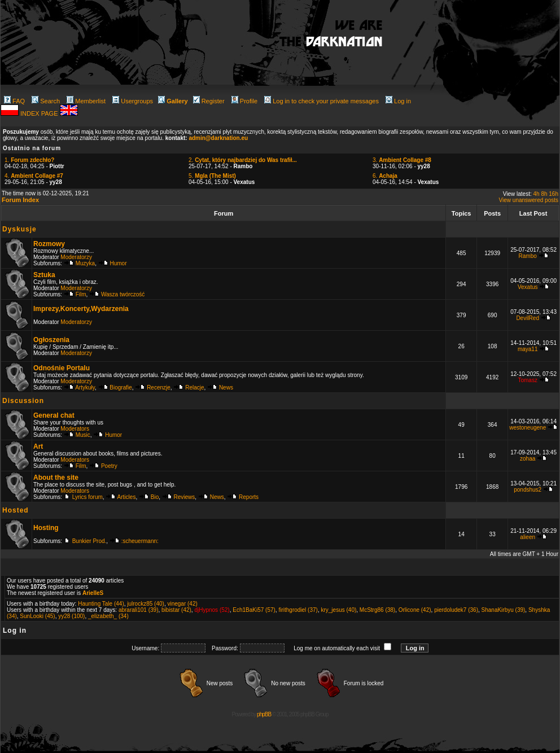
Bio (155, 497)
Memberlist (86, 101)
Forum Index (20, 200)
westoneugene (528, 428)
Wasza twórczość (123, 294)
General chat (54, 415)
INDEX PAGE (40, 113)
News (226, 388)
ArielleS (93, 593)
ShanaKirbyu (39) (504, 610)
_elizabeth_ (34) (108, 616)
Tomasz (527, 380)
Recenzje (159, 388)
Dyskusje (19, 229)
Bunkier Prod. (89, 541)
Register (209, 101)
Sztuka (44, 275)
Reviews (185, 497)
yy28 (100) (71, 616)
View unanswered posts (529, 200)
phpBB (264, 714)
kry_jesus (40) (338, 610)
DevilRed (528, 318)
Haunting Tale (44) (101, 604)
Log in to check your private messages (321, 101)
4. (34, 176)
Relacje (194, 388)
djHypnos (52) (212, 610)
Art (38, 446)
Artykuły (85, 388)
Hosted (16, 510)
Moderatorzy (76, 257)
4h (537, 194)
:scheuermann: (140, 541)
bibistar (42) (176, 610)
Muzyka (85, 263)
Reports (249, 497)
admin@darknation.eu (218, 138)
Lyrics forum (88, 497)
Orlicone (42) (415, 610)
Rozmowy (49, 244)
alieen (528, 537)
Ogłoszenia (51, 340)
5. (212, 176)
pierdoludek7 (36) (456, 610)
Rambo (528, 256)
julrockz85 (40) (146, 604)
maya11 (528, 349)
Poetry (109, 466)
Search (46, 101)
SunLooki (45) (37, 616)
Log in (398, 101)
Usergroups (133, 101)
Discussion (23, 401)
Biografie (121, 388)
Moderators (75, 429)
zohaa (528, 459)
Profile (244, 101)
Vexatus (528, 287)
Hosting (46, 528)
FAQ (14, 101)
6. (385, 176)
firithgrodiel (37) (298, 610)
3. (402, 160)
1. (29, 160)
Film (81, 294)
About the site (56, 478)
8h (544, 194)
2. (243, 160)
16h (554, 194)
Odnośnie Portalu (62, 368)
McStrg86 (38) (377, 610)
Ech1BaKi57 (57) (254, 610)
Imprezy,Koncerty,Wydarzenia (81, 309)
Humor (119, 263)
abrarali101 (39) (139, 610)
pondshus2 (528, 490)
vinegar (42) (182, 604)
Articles (127, 497)
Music (83, 435)
